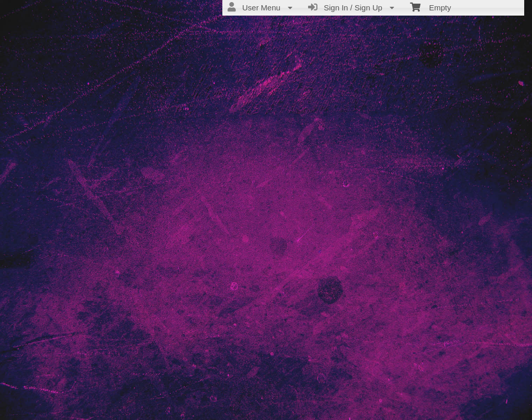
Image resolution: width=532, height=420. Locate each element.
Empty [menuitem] (430, 7)
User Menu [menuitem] (260, 7)
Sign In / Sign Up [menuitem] (351, 7)
